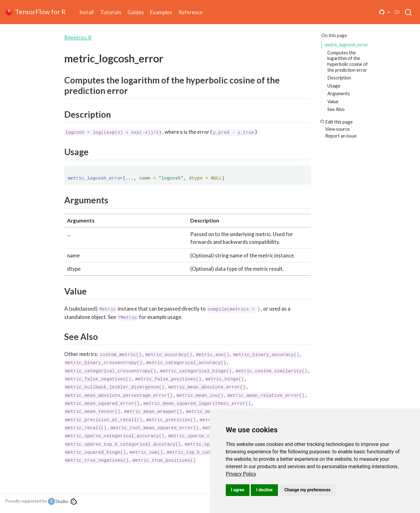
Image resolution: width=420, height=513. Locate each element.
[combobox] (409, 12)
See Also (336, 109)
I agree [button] (238, 490)
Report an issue (341, 136)
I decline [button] (264, 490)
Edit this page (339, 122)
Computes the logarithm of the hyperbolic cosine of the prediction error (348, 61)
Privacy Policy (241, 474)
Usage (334, 86)
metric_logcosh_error (346, 45)
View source (338, 129)
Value (333, 101)
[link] (241, 474)
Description (339, 78)
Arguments (339, 93)
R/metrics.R (78, 38)
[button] (385, 12)
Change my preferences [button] (307, 490)
